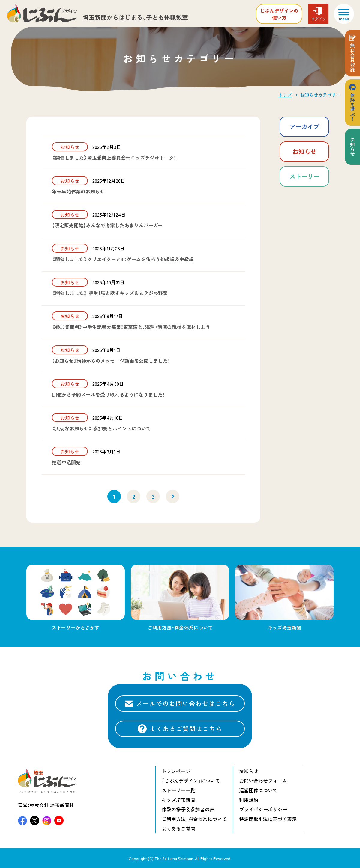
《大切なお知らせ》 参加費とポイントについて (101, 428)
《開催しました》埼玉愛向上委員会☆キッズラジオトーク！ (114, 158)
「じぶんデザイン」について (191, 781)
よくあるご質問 (178, 828)
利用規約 (249, 800)
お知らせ (304, 151)
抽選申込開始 (66, 462)
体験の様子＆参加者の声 (188, 809)
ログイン (319, 19)
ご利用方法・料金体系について (194, 819)
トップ (285, 95)
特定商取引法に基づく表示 (268, 819)
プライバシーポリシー (263, 809)
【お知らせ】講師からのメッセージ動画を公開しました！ (111, 361)
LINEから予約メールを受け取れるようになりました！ (108, 394)
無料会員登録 (352, 58)
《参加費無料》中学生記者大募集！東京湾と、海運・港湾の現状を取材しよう (131, 327)
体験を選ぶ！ (352, 107)
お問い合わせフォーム (263, 781)
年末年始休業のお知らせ (78, 191)
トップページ (176, 771)
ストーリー (304, 176)
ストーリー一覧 (178, 790)
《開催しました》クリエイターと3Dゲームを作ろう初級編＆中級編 (123, 259)
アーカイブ (304, 127)
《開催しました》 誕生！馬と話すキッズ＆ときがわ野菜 (110, 293)
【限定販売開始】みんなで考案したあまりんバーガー (107, 225)
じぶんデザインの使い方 (279, 14)
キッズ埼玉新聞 (178, 800)
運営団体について (258, 790)
